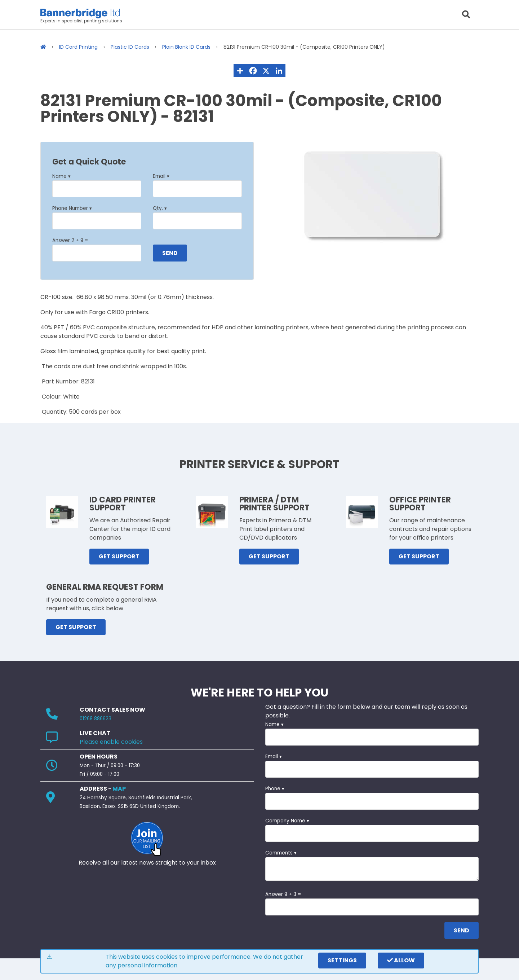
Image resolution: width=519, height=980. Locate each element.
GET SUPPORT (119, 556)
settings (342, 960)
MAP (119, 789)
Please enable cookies (111, 742)
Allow (401, 960)
